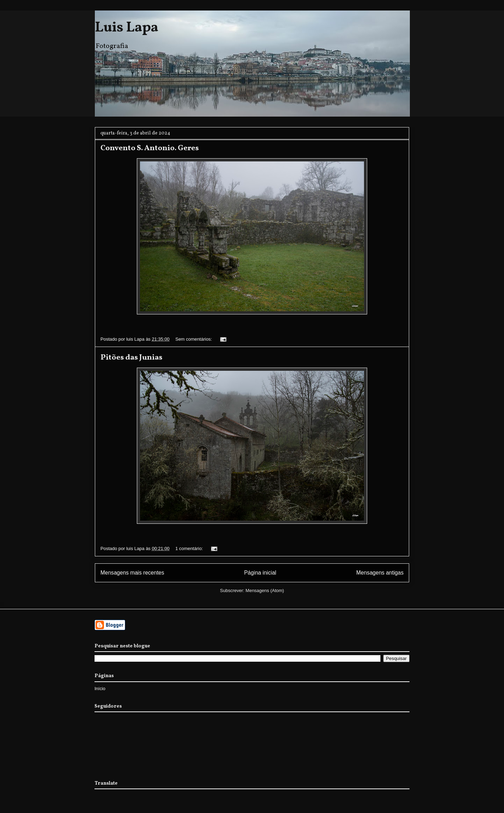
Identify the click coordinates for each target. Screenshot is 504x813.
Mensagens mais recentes (132, 573)
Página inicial (260, 573)
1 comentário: (190, 548)
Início (100, 689)
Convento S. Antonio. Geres (150, 148)
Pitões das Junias (131, 358)
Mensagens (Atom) (265, 590)
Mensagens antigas (380, 573)
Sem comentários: (194, 339)
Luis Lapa (127, 28)
